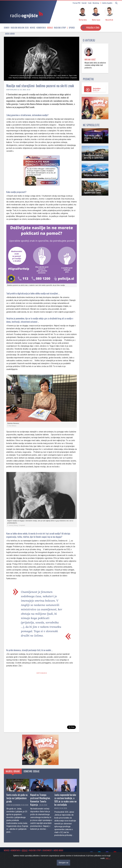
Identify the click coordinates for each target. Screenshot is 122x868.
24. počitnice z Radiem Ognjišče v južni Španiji (93, 191)
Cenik (90, 3)
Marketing (96, 3)
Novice (33, 28)
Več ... (108, 858)
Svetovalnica (12, 90)
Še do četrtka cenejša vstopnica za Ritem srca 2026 (93, 138)
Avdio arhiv (10, 34)
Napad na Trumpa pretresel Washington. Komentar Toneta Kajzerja (40, 800)
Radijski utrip (60, 28)
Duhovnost (47, 850)
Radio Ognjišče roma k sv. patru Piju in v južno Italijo (94, 156)
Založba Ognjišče (107, 3)
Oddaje (50, 28)
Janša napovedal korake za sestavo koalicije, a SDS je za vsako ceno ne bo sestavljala (65, 800)
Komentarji (41, 28)
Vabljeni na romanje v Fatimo (95, 175)
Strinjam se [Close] (63, 863)
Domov (7, 28)
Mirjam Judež (90, 60)
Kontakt (84, 3)
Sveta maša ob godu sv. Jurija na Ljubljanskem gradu (17, 798)
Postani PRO (77, 3)
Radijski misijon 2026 (20, 28)
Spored (72, 28)
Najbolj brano (13, 771)
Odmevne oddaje (32, 771)
